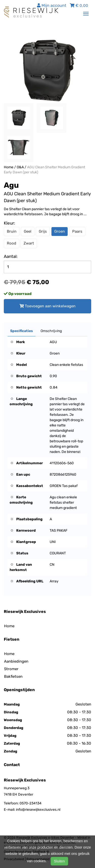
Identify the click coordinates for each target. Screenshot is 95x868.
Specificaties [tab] (22, 331)
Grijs (43, 231)
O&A (20, 167)
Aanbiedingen (16, 661)
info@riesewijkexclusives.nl (38, 810)
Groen (60, 231)
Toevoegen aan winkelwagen (48, 306)
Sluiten (59, 861)
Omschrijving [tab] (51, 331)
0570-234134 (31, 803)
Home (9, 167)
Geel (28, 231)
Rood (12, 243)
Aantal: (11, 256)
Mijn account (52, 5)
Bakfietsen (13, 676)
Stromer (11, 669)
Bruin (12, 231)
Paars (77, 231)
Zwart (29, 243)
